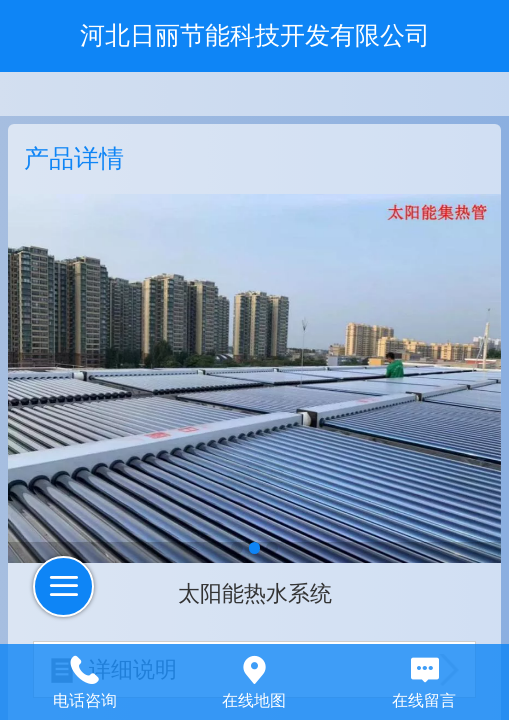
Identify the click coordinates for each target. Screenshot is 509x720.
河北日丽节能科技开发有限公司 (255, 35)
